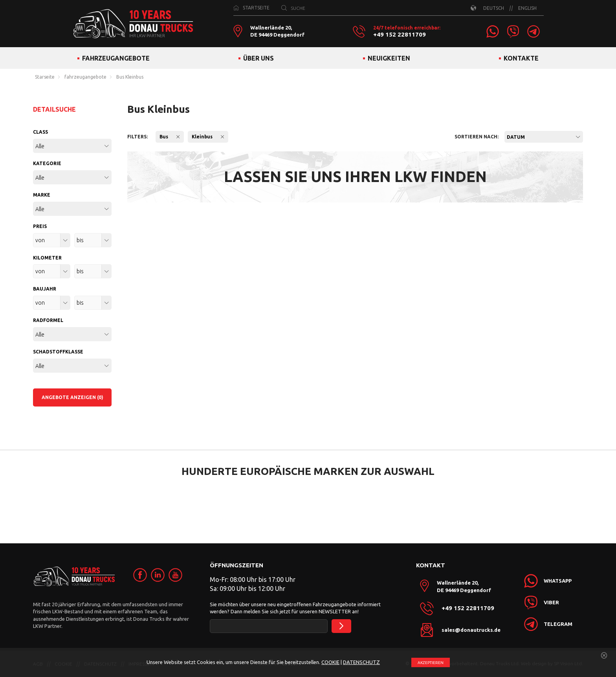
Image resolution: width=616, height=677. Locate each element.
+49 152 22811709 (400, 35)
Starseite (45, 77)
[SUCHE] (284, 8)
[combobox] (544, 137)
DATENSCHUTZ (361, 662)
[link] (493, 31)
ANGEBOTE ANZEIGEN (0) (72, 397)
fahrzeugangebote (85, 77)
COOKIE (330, 662)
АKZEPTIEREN (431, 663)
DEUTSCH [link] (494, 8)
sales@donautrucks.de (471, 630)
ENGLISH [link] (527, 8)
